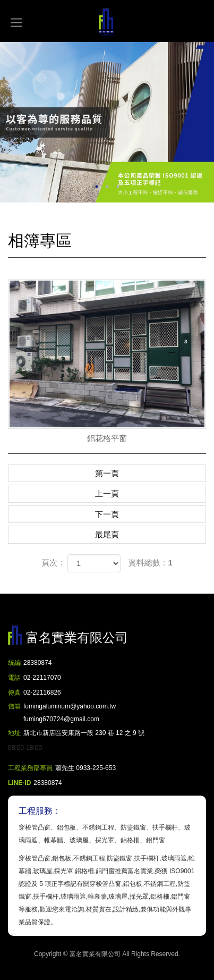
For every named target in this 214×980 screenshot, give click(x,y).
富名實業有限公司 (107, 22)
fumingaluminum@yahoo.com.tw (70, 714)
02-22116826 (42, 692)
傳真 (14, 692)
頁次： (53, 563)
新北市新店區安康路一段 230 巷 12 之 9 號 (84, 733)
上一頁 (107, 493)
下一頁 (107, 514)
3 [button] (118, 187)
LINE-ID (19, 783)
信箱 (14, 706)
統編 (14, 663)
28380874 (37, 663)
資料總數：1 (151, 563)
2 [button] (107, 187)
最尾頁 (107, 534)
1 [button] (97, 187)
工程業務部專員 (30, 768)
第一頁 (107, 473)
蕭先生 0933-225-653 (85, 768)
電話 (14, 678)
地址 (14, 733)
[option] (107, 122)
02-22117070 (42, 678)
